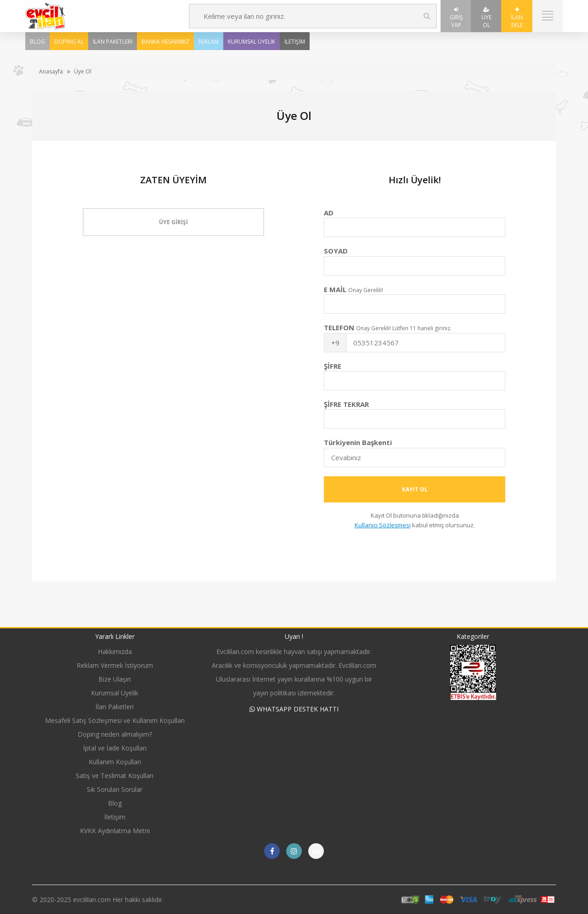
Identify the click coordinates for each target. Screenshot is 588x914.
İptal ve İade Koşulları (115, 748)
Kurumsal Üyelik (252, 42)
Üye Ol (486, 18)
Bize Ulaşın (115, 679)
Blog (37, 42)
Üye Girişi (173, 222)
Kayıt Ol (415, 489)
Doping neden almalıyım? (115, 734)
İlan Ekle (517, 18)
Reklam (209, 42)
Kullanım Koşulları (115, 762)
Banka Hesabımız (165, 42)
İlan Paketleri (113, 42)
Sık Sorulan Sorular (115, 789)
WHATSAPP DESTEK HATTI (294, 709)
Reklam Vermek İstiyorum (115, 665)
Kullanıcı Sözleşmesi (383, 525)
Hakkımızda (115, 652)
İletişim (295, 42)
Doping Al (69, 42)
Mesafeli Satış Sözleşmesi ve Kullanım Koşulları (115, 720)
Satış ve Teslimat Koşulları (115, 776)
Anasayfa (51, 71)
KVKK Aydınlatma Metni (115, 831)
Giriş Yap (456, 18)
